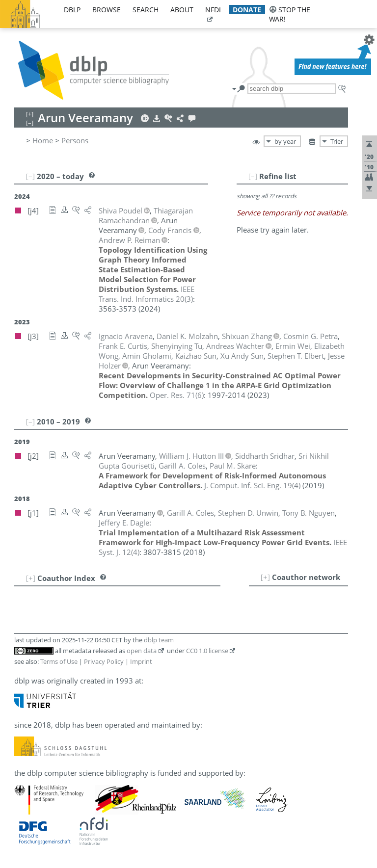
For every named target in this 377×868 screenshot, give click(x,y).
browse (107, 10)
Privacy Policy (104, 661)
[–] (253, 176)
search (146, 10)
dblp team (159, 640)
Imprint (141, 661)
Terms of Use (59, 661)
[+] (265, 577)
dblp (72, 10)
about (182, 10)
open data (142, 651)
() (147, 294)
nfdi (213, 10)
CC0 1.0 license (207, 651)
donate (247, 10)
